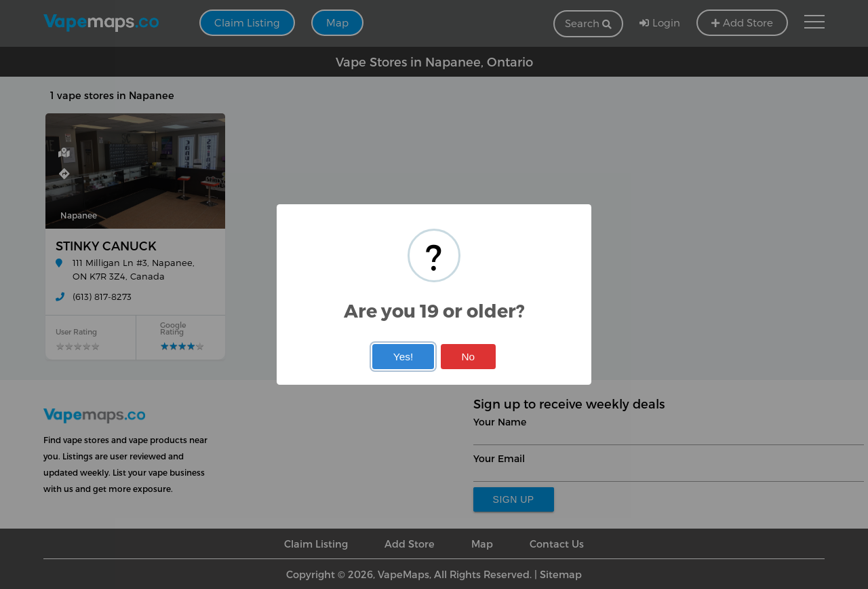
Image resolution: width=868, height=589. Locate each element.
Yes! (403, 357)
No (468, 357)
